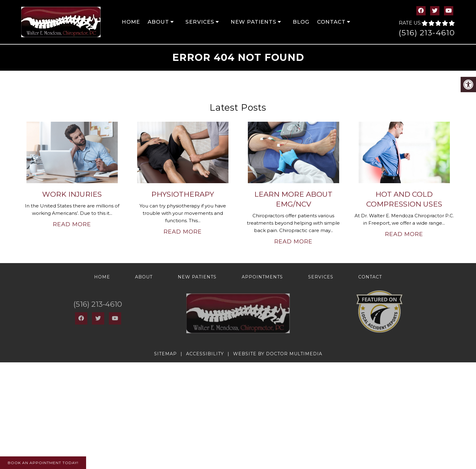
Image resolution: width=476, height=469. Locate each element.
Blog (301, 22)
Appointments (262, 277)
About (158, 22)
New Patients (254, 22)
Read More (72, 224)
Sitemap (165, 354)
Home (131, 22)
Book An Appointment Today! (43, 463)
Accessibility (205, 354)
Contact (331, 22)
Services (200, 22)
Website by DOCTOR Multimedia (278, 354)
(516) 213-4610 (427, 33)
